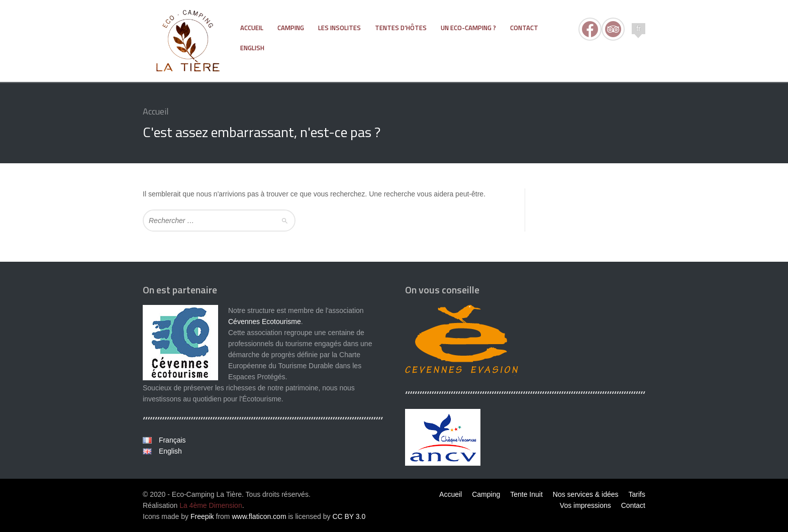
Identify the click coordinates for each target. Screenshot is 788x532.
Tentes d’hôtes (401, 28)
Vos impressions (585, 505)
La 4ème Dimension (211, 505)
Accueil (252, 28)
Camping (291, 28)
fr (638, 29)
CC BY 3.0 (349, 516)
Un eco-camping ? (468, 28)
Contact (524, 28)
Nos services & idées (586, 494)
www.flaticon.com (259, 516)
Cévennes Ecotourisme (265, 322)
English (169, 451)
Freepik (202, 516)
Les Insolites (339, 28)
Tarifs (637, 494)
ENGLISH (252, 48)
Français (171, 440)
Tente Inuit (526, 494)
